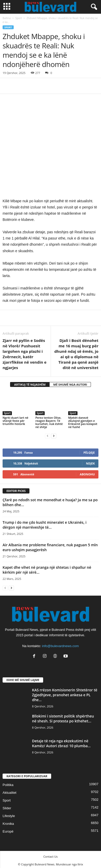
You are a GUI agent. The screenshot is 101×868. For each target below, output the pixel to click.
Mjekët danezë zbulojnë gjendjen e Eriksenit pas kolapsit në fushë (83, 420)
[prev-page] (48, 433)
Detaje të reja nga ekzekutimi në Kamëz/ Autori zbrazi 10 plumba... (61, 741)
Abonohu (87, 472)
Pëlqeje (89, 450)
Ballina (7, 18)
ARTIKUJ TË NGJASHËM (30, 382)
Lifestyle (9, 814)
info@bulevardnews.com (61, 644)
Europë (8, 829)
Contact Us (51, 854)
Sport (19, 18)
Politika (8, 783)
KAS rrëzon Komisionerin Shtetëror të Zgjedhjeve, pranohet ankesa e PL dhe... (65, 693)
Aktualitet (9, 791)
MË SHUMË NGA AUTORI (70, 382)
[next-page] (54, 433)
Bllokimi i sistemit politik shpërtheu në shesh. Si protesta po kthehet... (63, 716)
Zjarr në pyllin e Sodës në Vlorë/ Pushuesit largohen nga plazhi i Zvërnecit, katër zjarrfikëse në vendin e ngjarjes (25, 352)
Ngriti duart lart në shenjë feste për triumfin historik (15, 418)
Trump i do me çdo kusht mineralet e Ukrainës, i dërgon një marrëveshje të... (45, 522)
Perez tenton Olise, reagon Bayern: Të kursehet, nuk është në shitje (49, 420)
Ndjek (90, 461)
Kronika (8, 822)
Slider (7, 806)
